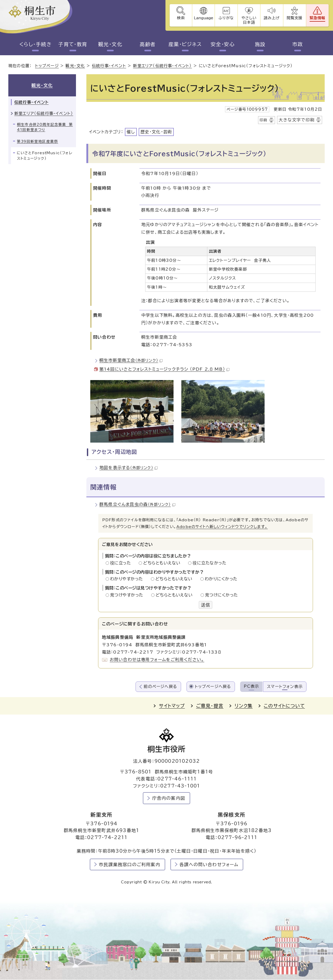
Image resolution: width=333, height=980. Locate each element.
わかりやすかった (128, 579)
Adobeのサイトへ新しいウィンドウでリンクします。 (222, 527)
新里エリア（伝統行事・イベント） (162, 66)
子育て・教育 (73, 44)
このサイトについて (284, 706)
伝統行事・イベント (109, 66)
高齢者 (148, 44)
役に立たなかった (209, 563)
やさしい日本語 (248, 20)
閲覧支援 (294, 18)
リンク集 (244, 706)
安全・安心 (223, 44)
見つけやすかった (128, 595)
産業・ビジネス (185, 44)
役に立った (122, 563)
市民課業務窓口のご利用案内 (130, 864)
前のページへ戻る (160, 687)
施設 (260, 44)
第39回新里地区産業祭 (37, 141)
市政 (298, 44)
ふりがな (226, 18)
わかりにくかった (221, 579)
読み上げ (271, 18)
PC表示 (251, 686)
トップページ (47, 66)
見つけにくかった (222, 595)
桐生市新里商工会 (131, 361)
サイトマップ (172, 706)
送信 (206, 605)
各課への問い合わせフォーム (209, 864)
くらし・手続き (35, 44)
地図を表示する (129, 468)
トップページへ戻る (213, 687)
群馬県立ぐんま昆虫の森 (137, 505)
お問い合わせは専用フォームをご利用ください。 (157, 660)
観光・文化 (110, 44)
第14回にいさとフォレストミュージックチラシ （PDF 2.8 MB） (164, 369)
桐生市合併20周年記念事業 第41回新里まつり (45, 127)
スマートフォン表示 (285, 687)
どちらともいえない (163, 563)
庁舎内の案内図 (169, 798)
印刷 (264, 120)
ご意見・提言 (210, 706)
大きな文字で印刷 (297, 120)
